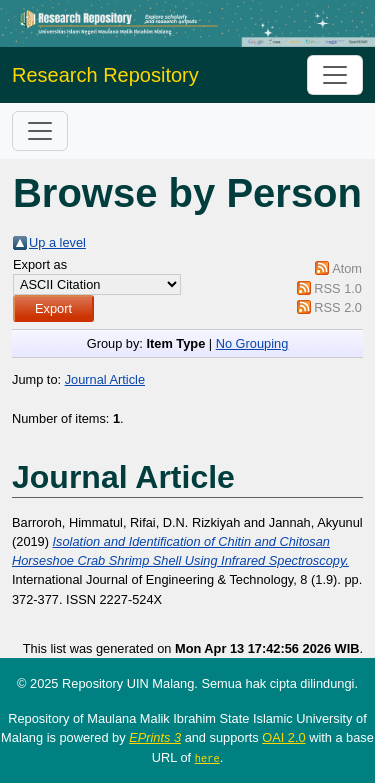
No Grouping (252, 343)
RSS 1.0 (338, 288)
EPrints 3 (155, 737)
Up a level (57, 242)
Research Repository (105, 75)
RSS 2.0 (338, 307)
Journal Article (105, 379)
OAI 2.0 (283, 737)
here (207, 758)
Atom (347, 268)
